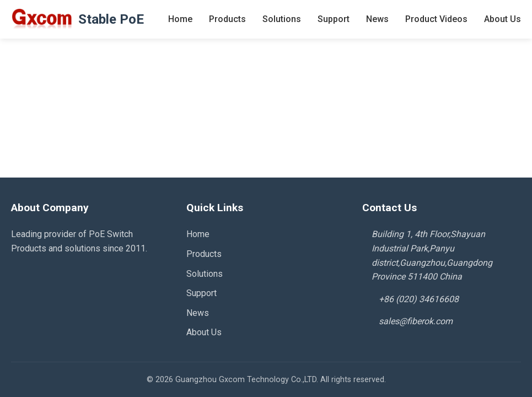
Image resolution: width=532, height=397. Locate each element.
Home (180, 19)
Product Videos (436, 19)
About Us (503, 19)
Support (334, 19)
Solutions (282, 19)
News (377, 19)
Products (227, 19)
